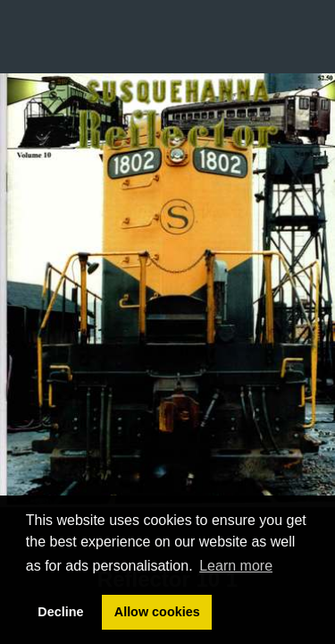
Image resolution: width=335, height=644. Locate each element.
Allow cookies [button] (157, 612)
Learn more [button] (236, 566)
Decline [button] (60, 612)
